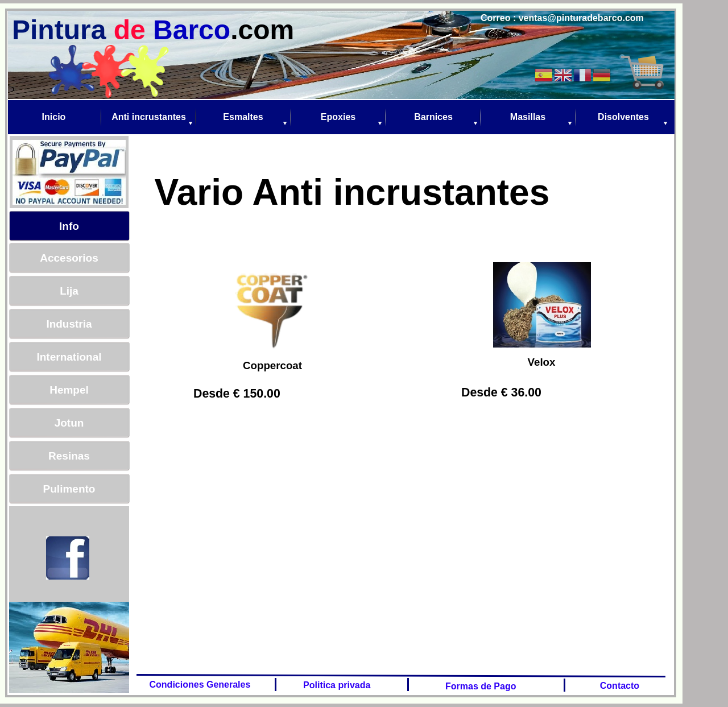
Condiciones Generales (198, 685)
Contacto (617, 686)
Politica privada (336, 685)
